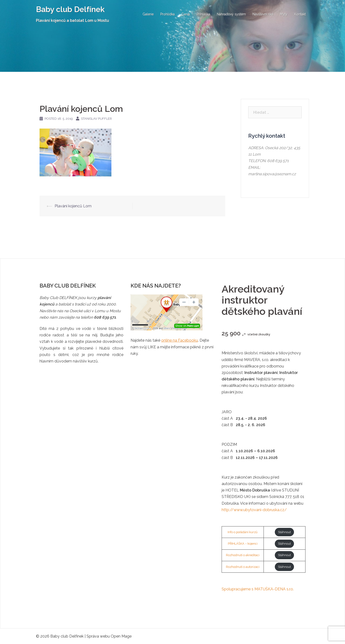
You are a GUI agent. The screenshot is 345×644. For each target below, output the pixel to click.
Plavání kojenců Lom (73, 206)
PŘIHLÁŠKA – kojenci (243, 544)
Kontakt (300, 14)
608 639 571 (278, 161)
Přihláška (203, 14)
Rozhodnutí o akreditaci (243, 555)
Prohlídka (167, 14)
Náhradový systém (231, 14)
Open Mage (121, 636)
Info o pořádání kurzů (243, 532)
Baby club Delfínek (70, 9)
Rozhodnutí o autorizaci (243, 567)
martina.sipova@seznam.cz (272, 174)
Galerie (148, 14)
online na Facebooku (180, 340)
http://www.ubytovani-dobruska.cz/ (254, 510)
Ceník (186, 14)
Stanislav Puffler (96, 119)
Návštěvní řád (263, 14)
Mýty (284, 14)
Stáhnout (284, 532)
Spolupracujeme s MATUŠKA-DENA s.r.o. (258, 589)
